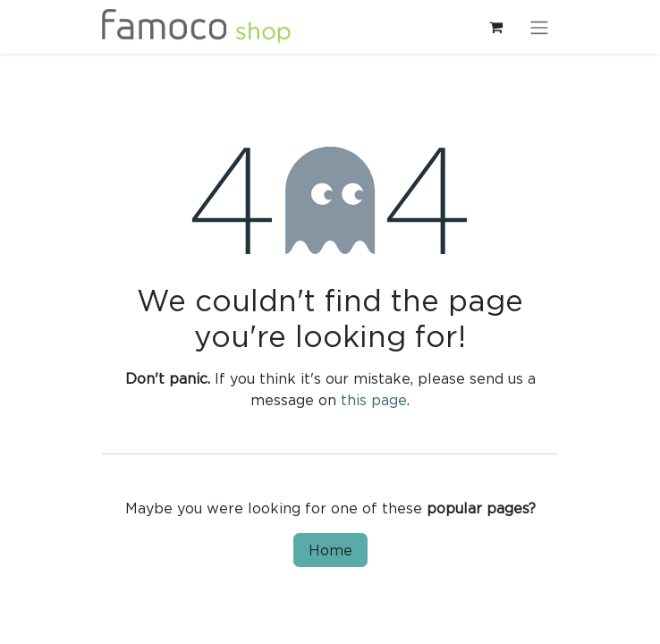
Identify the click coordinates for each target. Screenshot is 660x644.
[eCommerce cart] (495, 27)
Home (330, 550)
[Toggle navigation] (539, 27)
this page (374, 400)
